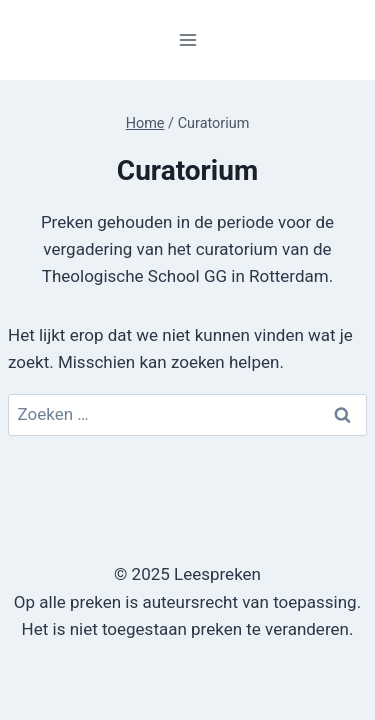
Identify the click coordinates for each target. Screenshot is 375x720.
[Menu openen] (187, 39)
